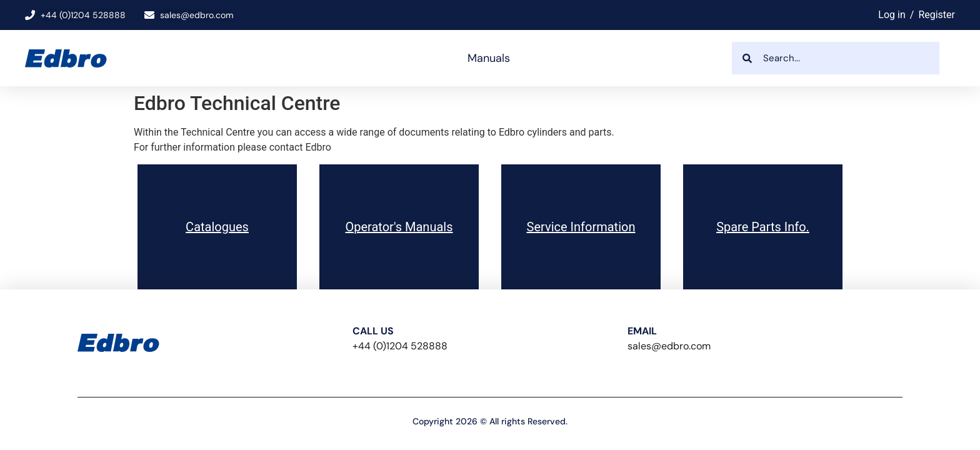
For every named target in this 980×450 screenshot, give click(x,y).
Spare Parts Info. (763, 227)
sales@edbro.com (669, 346)
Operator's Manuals (399, 227)
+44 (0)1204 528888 (400, 346)
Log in (892, 15)
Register (937, 15)
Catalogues (217, 227)
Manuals (489, 58)
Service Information (581, 227)
